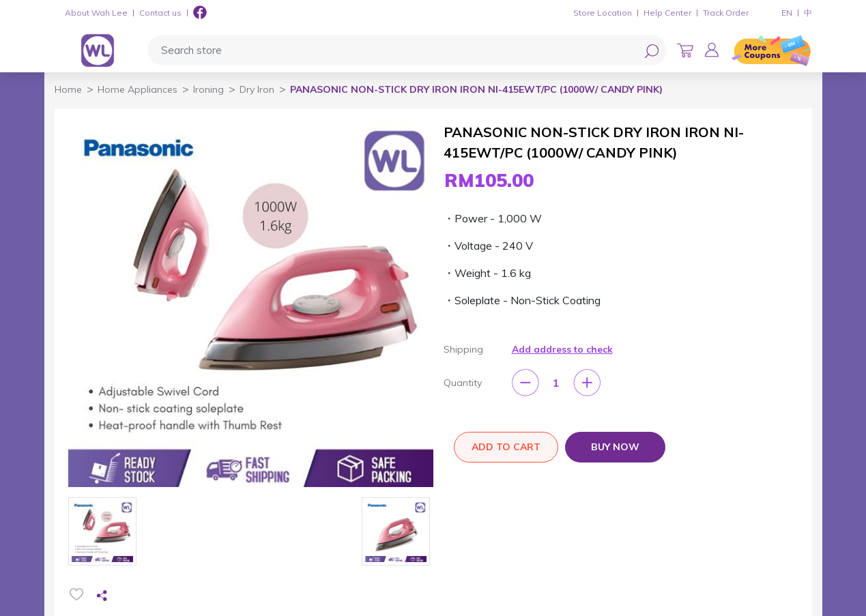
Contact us (160, 13)
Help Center (667, 13)
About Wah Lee (96, 13)
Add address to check (562, 349)
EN (787, 13)
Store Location (603, 13)
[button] (712, 50)
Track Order (726, 13)
